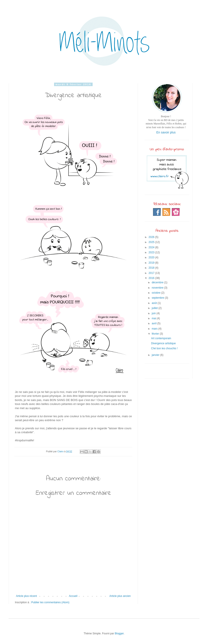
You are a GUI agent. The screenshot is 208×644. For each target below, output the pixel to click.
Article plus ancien (120, 596)
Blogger (119, 633)
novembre (158, 288)
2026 (152, 237)
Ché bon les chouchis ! (164, 348)
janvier (156, 355)
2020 (152, 257)
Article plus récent (26, 596)
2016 (152, 278)
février (156, 334)
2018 (152, 268)
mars (155, 329)
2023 (152, 252)
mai (154, 318)
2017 (152, 273)
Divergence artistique (163, 343)
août (155, 303)
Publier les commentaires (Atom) (50, 602)
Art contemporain (161, 338)
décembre (158, 282)
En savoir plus (166, 132)
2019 (152, 263)
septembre (158, 298)
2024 (152, 247)
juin (154, 313)
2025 (152, 242)
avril (154, 323)
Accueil (73, 596)
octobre (156, 293)
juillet (155, 308)
